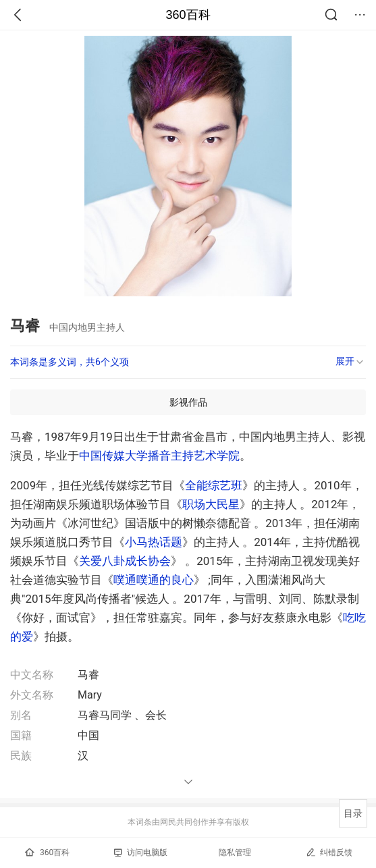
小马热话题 (154, 542)
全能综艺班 (214, 485)
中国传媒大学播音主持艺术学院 (159, 456)
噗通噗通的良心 (154, 580)
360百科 (188, 15)
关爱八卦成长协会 (125, 561)
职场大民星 (211, 504)
